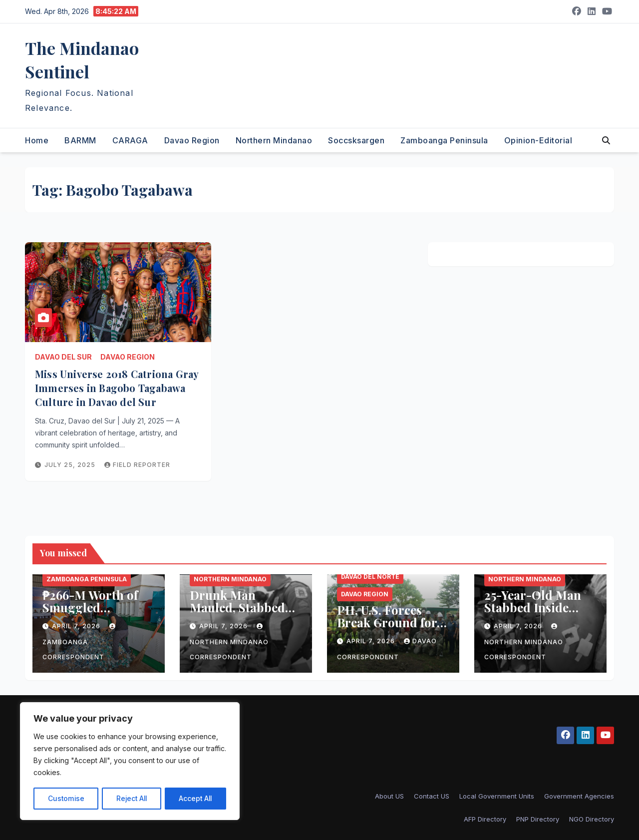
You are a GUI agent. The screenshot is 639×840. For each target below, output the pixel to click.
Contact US (432, 796)
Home (37, 140)
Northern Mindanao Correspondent (229, 642)
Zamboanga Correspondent (80, 642)
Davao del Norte (370, 577)
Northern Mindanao (274, 140)
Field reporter (137, 465)
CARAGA (130, 140)
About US (389, 796)
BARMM (80, 140)
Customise (65, 798)
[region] (130, 762)
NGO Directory (592, 819)
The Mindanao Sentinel (82, 60)
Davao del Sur (63, 357)
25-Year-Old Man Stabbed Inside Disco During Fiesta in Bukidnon (538, 614)
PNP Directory (538, 819)
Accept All (195, 798)
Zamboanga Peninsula (444, 140)
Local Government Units (497, 796)
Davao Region (192, 140)
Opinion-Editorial (538, 140)
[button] (606, 140)
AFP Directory (485, 819)
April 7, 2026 (77, 626)
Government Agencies (579, 796)
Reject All (131, 798)
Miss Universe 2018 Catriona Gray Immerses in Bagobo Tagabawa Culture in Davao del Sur (117, 388)
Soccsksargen (356, 140)
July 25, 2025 (71, 465)
